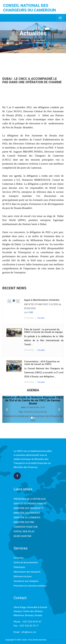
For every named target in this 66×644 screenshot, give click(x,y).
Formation (19, 558)
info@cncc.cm (29, 632)
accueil (25, 40)
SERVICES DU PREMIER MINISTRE (30, 504)
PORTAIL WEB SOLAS (24, 532)
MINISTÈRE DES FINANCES (27, 513)
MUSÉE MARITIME (23, 536)
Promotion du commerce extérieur (30, 586)
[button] (7, 409)
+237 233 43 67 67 (32, 622)
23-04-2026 (29, 382)
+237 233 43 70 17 (29, 626)
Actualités (39, 40)
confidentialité (54, 640)
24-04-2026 (29, 350)
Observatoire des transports (27, 572)
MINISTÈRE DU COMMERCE (27, 518)
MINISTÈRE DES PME (24, 522)
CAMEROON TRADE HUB (26, 527)
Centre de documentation (26, 562)
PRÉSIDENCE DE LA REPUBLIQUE (30, 499)
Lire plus (41, 318)
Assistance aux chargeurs (26, 581)
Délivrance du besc (23, 576)
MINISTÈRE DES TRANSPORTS (28, 508)
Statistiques (19, 567)
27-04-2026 (29, 318)
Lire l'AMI (29, 312)
